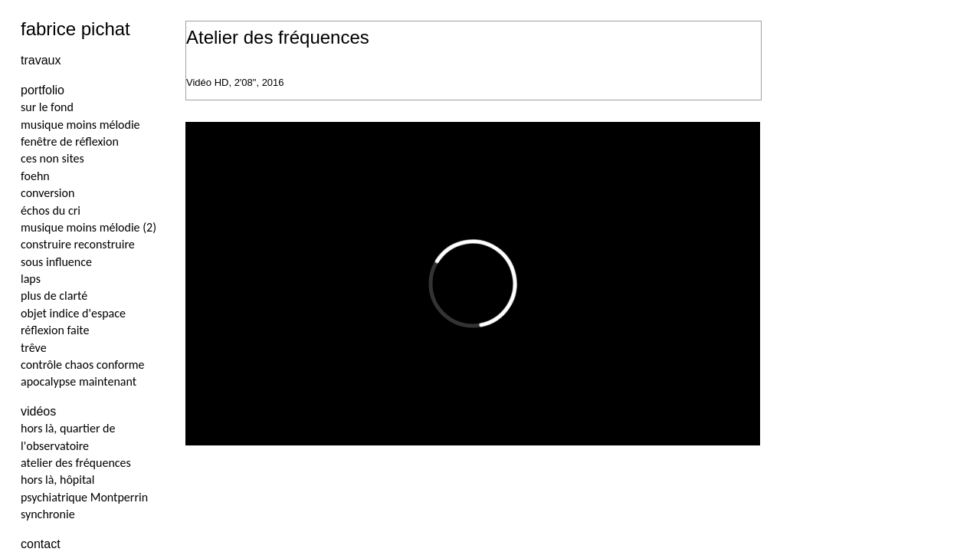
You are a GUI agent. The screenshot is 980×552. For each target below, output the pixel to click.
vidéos (38, 411)
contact (41, 544)
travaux (41, 60)
